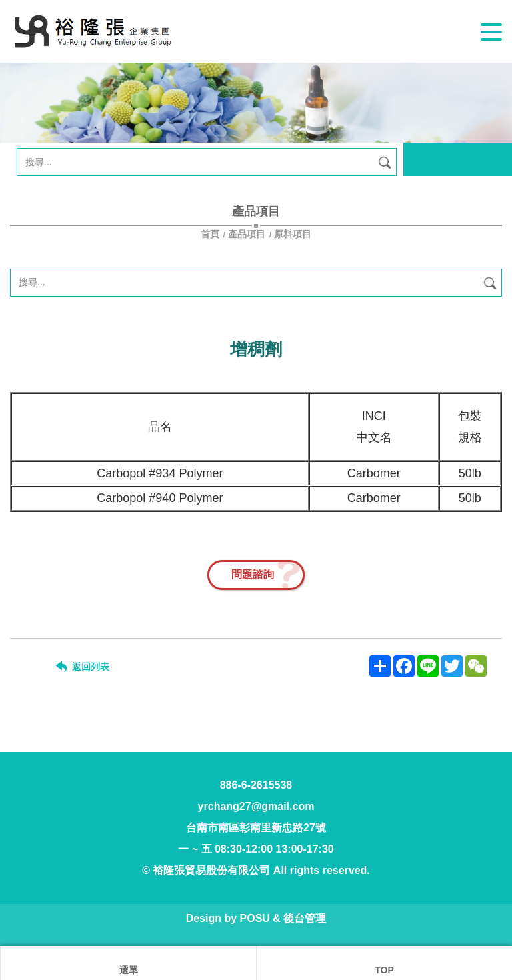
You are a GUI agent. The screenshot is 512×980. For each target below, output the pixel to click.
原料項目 (293, 234)
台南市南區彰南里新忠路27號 (256, 828)
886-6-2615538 (256, 785)
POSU (255, 918)
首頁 (211, 234)
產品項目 (247, 234)
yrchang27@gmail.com (256, 806)
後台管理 (305, 918)
